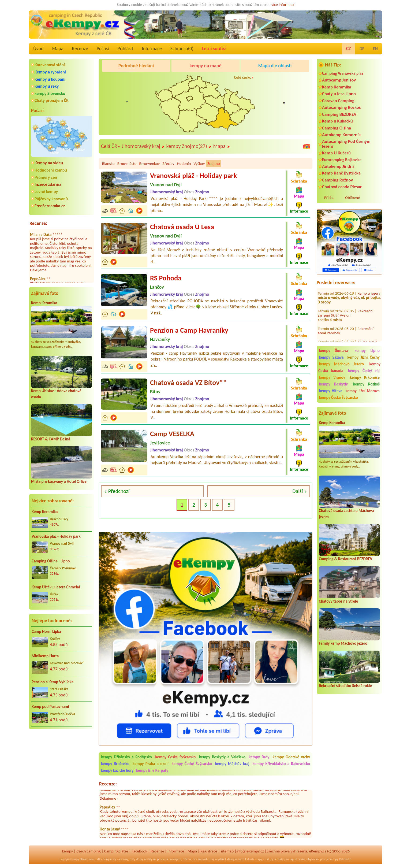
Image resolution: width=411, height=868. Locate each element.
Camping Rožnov (337, 180)
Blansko (108, 164)
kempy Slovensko (50, 93)
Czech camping (88, 851)
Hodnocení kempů (51, 170)
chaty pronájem (287, 859)
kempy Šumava (334, 351)
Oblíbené (352, 198)
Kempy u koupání (50, 79)
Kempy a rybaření (50, 72)
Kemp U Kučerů (336, 153)
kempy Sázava (331, 357)
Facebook (139, 851)
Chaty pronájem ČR (52, 100)
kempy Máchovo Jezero (341, 364)
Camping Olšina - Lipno (51, 561)
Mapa (58, 49)
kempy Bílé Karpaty (152, 770)
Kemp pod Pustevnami (50, 707)
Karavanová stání (50, 65)
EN (375, 49)
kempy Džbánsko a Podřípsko (126, 757)
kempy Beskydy (333, 384)
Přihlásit (125, 49)
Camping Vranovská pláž (343, 73)
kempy (68, 851)
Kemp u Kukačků (337, 121)
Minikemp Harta (45, 656)
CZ (349, 49)
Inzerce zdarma (48, 184)
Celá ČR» (111, 146)
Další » (300, 491)
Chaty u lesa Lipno (339, 94)
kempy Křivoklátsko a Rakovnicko (281, 764)
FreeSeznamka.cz (50, 206)
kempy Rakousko (340, 859)
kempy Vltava (331, 391)
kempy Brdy (259, 757)
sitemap (227, 851)
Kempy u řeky (47, 86)
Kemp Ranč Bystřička (341, 173)
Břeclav (168, 164)
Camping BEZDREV (339, 114)
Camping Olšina (337, 128)
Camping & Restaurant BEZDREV (346, 559)
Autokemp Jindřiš (338, 166)
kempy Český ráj (364, 371)
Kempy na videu (49, 163)
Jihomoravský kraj (143, 146)
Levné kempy (46, 192)
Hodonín (184, 164)
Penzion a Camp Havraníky (189, 330)
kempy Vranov (332, 377)
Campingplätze (116, 851)
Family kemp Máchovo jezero (343, 643)
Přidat (329, 198)
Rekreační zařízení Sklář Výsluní (346, 305)
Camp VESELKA (172, 434)
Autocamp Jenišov (339, 80)
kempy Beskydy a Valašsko (222, 757)
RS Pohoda (166, 278)
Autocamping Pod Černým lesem (346, 144)
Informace (152, 49)
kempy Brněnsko (115, 764)
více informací (283, 5)
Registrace (209, 851)
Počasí (103, 49)
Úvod (38, 49)
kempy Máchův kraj (232, 764)
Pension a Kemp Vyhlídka (53, 682)
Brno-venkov (149, 164)
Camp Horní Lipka (46, 632)
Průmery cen (46, 177)
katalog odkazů (235, 859)
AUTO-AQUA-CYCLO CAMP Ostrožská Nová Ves (348, 336)
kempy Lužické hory (117, 770)
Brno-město (127, 164)
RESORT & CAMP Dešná (51, 439)
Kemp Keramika (44, 303)
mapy (258, 859)
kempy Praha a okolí (151, 764)
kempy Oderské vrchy (291, 757)
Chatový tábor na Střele (338, 601)
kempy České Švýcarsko (339, 398)
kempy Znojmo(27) (189, 146)
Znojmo (214, 164)
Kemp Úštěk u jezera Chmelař (56, 587)
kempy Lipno (367, 351)
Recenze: (38, 223)
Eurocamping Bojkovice (342, 160)
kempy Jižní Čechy (363, 357)
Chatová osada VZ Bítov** (188, 383)
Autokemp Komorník (341, 135)
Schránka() (182, 49)
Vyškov (199, 164)
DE (362, 49)
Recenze (80, 49)
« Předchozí (117, 491)
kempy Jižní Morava (363, 391)
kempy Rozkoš (366, 384)
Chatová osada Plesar (342, 187)
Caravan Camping (338, 101)
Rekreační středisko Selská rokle (345, 686)
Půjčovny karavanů (51, 199)
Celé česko (243, 77)
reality (148, 859)
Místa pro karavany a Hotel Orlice (59, 481)
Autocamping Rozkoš (341, 107)
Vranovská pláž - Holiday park (56, 536)
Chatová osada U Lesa (182, 227)
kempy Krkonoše (365, 377)
